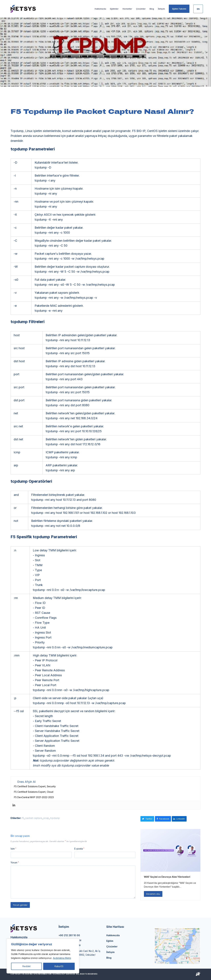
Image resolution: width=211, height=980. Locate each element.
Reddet (26, 966)
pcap (46, 818)
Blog (109, 958)
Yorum (15, 862)
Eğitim (110, 941)
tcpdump (55, 818)
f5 (23, 818)
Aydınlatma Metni (62, 958)
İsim (13, 849)
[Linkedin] (14, 805)
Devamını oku (153, 894)
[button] (147, 819)
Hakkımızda (113, 935)
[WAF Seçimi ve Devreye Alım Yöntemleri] (170, 850)
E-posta (79, 849)
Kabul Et (59, 966)
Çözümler (112, 946)
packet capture (34, 818)
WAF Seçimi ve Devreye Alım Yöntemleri (167, 877)
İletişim (110, 952)
